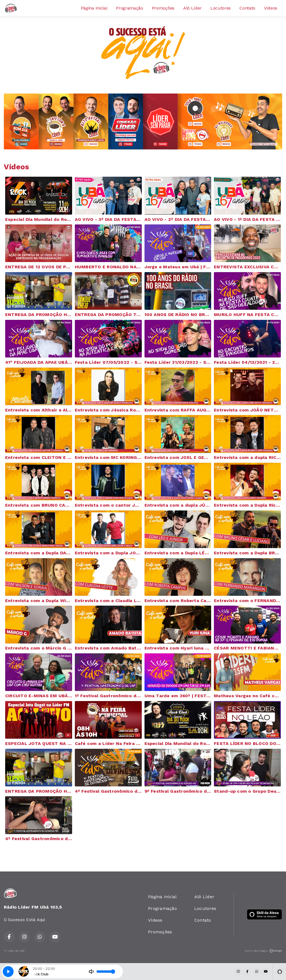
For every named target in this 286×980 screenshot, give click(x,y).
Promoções (163, 8)
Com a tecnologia (263, 951)
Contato (247, 8)
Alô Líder (192, 8)
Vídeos (271, 8)
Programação (129, 8)
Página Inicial (94, 8)
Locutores (221, 8)
